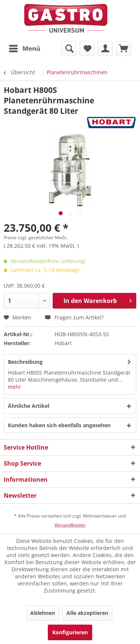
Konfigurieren (70, 632)
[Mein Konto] (105, 49)
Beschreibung (25, 362)
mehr (15, 387)
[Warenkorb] (124, 49)
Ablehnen (43, 613)
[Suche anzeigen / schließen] (69, 49)
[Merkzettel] (87, 49)
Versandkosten (70, 525)
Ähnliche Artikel (29, 406)
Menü (25, 48)
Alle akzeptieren (87, 613)
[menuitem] (24, 49)
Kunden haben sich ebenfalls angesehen (59, 425)
